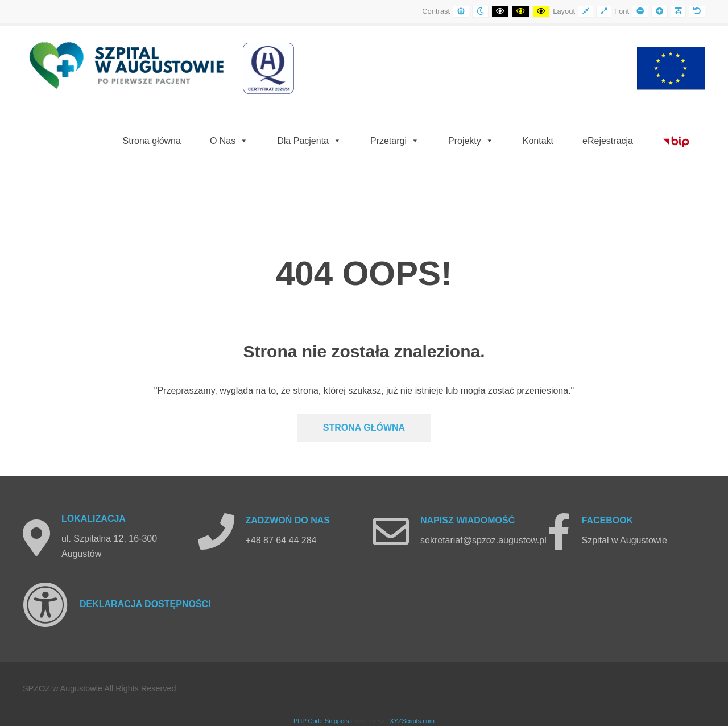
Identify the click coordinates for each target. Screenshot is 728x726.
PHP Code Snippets (321, 721)
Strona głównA (364, 428)
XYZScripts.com (412, 721)
